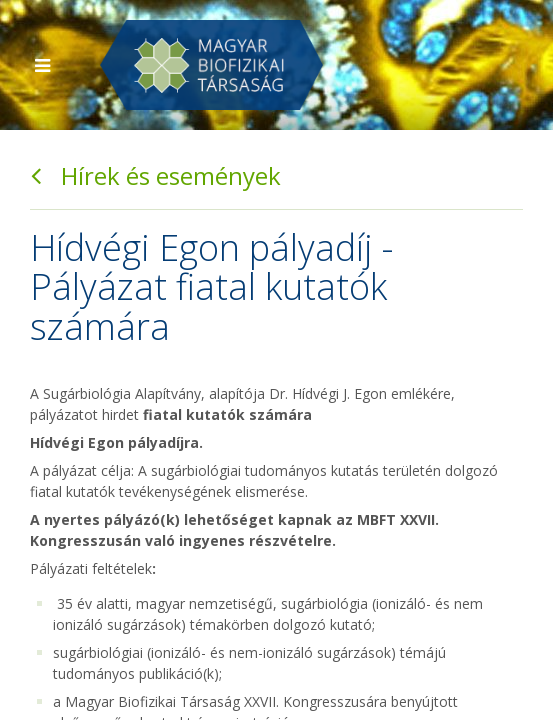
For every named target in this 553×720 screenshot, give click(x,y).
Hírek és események (155, 175)
